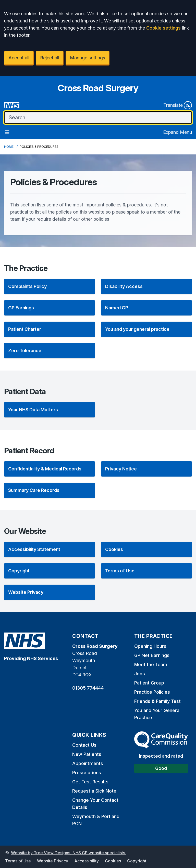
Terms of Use (18, 861)
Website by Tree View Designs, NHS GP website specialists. (69, 853)
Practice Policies (152, 692)
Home (9, 147)
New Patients (87, 754)
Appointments (88, 763)
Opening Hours (150, 646)
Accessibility (87, 861)
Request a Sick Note (94, 791)
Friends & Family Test (157, 701)
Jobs (140, 674)
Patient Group (149, 683)
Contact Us (84, 745)
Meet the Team (151, 665)
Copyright (137, 861)
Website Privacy (53, 861)
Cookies (113, 861)
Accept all (19, 58)
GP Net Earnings (152, 655)
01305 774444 (88, 688)
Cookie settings (163, 28)
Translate (178, 105)
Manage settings (88, 58)
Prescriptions (87, 773)
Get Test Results (90, 782)
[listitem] (50, 286)
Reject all (50, 58)
